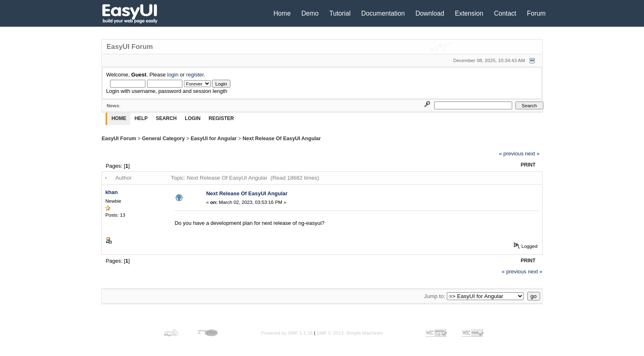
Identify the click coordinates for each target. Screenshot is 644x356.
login (173, 75)
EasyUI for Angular (214, 139)
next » (532, 154)
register (195, 75)
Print (528, 165)
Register (221, 118)
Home (282, 13)
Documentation (383, 13)
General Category (163, 139)
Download (430, 13)
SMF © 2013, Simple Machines (350, 333)
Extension (469, 13)
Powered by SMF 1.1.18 (287, 333)
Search (166, 118)
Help (141, 118)
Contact (505, 13)
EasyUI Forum (119, 139)
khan (111, 192)
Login (193, 118)
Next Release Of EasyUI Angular (282, 139)
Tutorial (340, 13)
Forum (536, 13)
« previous (511, 154)
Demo (310, 13)
